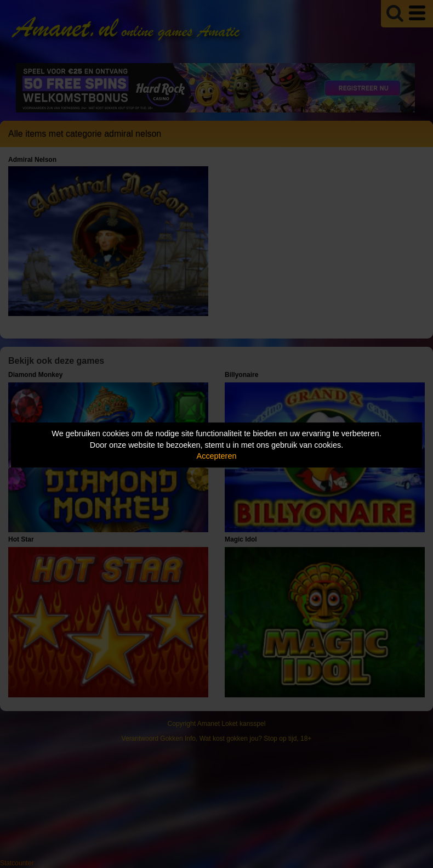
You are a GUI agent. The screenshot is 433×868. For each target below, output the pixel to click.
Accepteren (217, 456)
